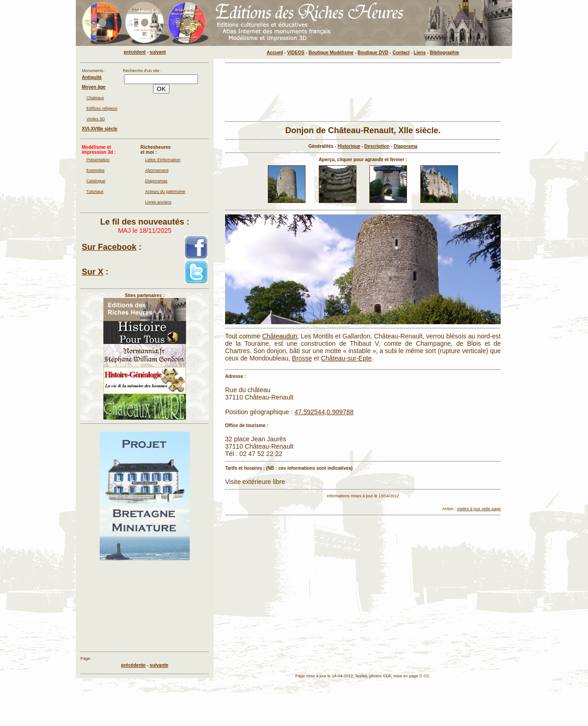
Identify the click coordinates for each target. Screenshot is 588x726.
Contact (401, 53)
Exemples (96, 170)
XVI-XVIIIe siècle (99, 129)
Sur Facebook (109, 247)
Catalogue (96, 181)
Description (377, 146)
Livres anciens (158, 202)
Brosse (302, 358)
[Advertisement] (363, 92)
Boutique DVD (373, 53)
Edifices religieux (102, 108)
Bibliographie (445, 53)
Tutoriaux (95, 191)
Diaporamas (156, 181)
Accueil (275, 53)
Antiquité (92, 77)
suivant (158, 52)
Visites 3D (96, 119)
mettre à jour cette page (479, 509)
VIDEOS (296, 53)
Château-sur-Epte (347, 358)
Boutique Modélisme (331, 53)
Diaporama (406, 146)
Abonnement (157, 170)
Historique (349, 146)
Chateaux (95, 98)
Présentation (98, 160)
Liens (420, 53)
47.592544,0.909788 (324, 412)
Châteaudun (279, 336)
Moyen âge (94, 87)
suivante (159, 665)
